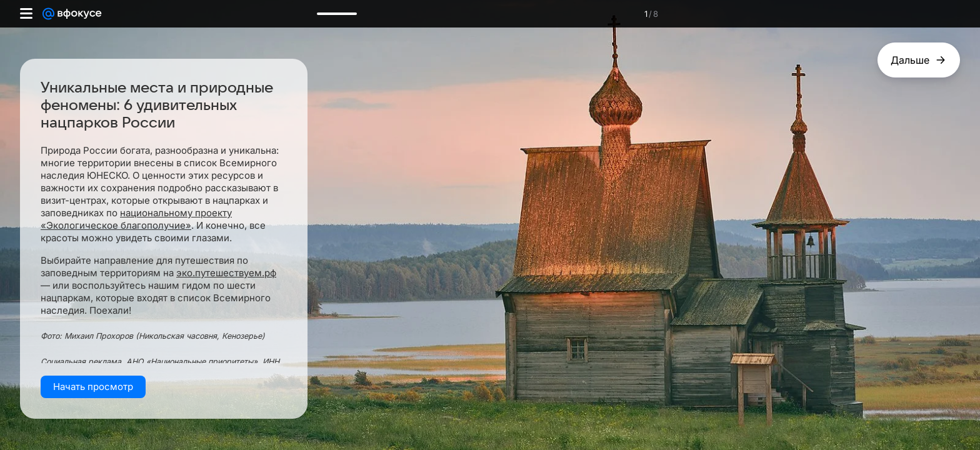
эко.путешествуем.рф (226, 273)
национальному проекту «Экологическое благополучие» (136, 219)
